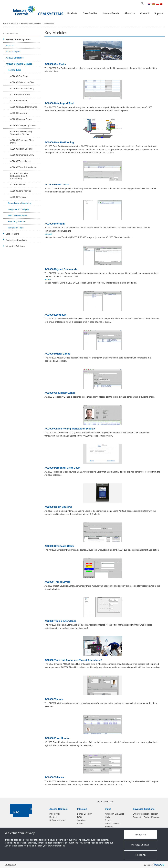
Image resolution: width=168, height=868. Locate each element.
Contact (145, 13)
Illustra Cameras (113, 824)
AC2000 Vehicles (54, 777)
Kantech (53, 817)
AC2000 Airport (13, 52)
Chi (161, 4)
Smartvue (110, 827)
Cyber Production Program (146, 814)
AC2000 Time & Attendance (60, 621)
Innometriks (55, 814)
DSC (79, 817)
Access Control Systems (31, 23)
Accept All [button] (140, 834)
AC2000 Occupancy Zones (60, 393)
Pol (158, 4)
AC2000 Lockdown (55, 315)
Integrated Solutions (15, 246)
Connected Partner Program (146, 817)
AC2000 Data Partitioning (59, 142)
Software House (57, 820)
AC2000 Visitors (54, 699)
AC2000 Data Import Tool (59, 103)
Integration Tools (16, 228)
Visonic (81, 824)
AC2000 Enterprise (15, 58)
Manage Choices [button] (140, 844)
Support (159, 13)
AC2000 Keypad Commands (61, 269)
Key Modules (14, 70)
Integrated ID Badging (18, 209)
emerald (48, 234)
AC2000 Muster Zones (57, 354)
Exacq (108, 820)
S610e (48, 279)
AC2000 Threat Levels (57, 582)
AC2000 (9, 45)
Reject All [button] (140, 855)
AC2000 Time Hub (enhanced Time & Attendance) (73, 660)
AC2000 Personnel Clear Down (62, 468)
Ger (154, 4)
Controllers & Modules (16, 240)
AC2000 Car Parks (55, 64)
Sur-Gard (82, 820)
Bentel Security (84, 814)
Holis (107, 817)
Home (6, 23)
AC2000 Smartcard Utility (59, 546)
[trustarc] (159, 865)
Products (72, 13)
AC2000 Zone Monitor (57, 738)
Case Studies (90, 13)
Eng (150, 4)
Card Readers (12, 234)
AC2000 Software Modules (19, 64)
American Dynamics (115, 814)
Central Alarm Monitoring (20, 203)
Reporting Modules (17, 221)
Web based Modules (18, 215)
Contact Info (23, 811)
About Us (130, 13)
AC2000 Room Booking (58, 507)
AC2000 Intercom (55, 224)
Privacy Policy (11, 865)
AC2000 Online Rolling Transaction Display (70, 429)
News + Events (111, 13)
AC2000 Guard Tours (57, 185)
